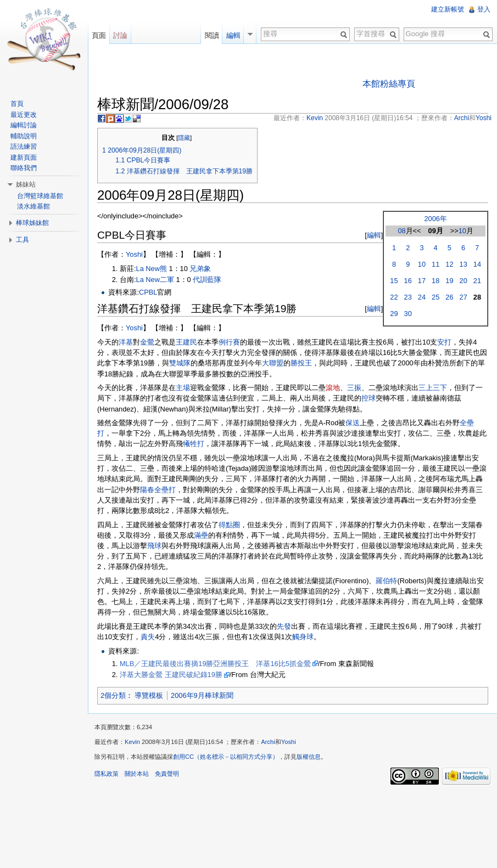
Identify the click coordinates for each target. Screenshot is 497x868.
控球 (368, 398)
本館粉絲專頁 (389, 84)
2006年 (435, 219)
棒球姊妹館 (32, 223)
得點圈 (229, 525)
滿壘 (201, 535)
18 (435, 281)
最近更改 (24, 115)
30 (408, 314)
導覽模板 (149, 695)
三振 (354, 388)
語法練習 (24, 146)
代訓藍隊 (207, 280)
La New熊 (152, 269)
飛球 (154, 546)
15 (394, 281)
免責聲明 (167, 774)
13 (464, 264)
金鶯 (147, 342)
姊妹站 (26, 184)
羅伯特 (386, 581)
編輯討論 (24, 125)
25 (435, 297)
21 (477, 281)
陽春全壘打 (158, 490)
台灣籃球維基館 (40, 196)
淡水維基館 (33, 206)
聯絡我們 (24, 168)
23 (408, 297)
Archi (268, 742)
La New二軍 (155, 280)
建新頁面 (24, 157)
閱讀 (212, 35)
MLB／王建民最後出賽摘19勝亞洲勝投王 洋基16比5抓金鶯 (215, 664)
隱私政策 (107, 774)
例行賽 (229, 342)
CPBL (148, 292)
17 (422, 281)
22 (394, 297)
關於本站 (137, 774)
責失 (148, 637)
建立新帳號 (448, 9)
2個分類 (113, 695)
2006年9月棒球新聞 (202, 695)
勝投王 (301, 363)
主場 (183, 388)
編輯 (374, 235)
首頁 (17, 104)
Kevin (132, 742)
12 (449, 264)
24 (422, 297)
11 (435, 264)
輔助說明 (24, 136)
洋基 (126, 342)
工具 (23, 240)
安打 (444, 342)
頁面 (99, 35)
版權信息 (309, 757)
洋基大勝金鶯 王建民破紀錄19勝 (171, 675)
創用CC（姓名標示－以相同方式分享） (226, 757)
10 (462, 231)
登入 (484, 9)
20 (464, 281)
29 (394, 314)
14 (477, 264)
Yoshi (134, 254)
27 (464, 297)
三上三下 (433, 388)
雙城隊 (180, 363)
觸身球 (303, 637)
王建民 (186, 342)
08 (401, 231)
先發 (284, 626)
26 (449, 297)
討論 (120, 35)
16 (408, 281)
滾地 (333, 388)
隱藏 (184, 138)
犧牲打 (194, 444)
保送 (353, 423)
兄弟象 (200, 269)
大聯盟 (273, 363)
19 (449, 281)
